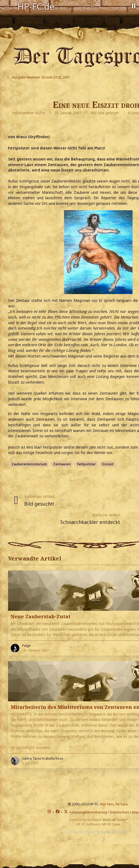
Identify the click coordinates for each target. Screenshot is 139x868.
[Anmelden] (93, 4)
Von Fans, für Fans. (114, 804)
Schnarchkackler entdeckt (90, 522)
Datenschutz (120, 812)
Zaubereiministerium (29, 464)
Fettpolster (86, 464)
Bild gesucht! (39, 504)
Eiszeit (108, 464)
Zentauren (62, 464)
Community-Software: (98, 820)
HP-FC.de (36, 6)
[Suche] (134, 5)
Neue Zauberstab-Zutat (41, 616)
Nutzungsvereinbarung (89, 812)
